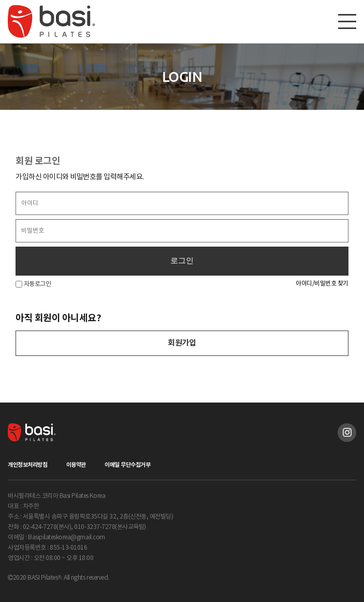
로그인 (182, 261)
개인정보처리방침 (27, 465)
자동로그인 (33, 284)
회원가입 (182, 343)
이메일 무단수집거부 (127, 465)
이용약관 (76, 465)
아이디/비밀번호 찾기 (322, 284)
